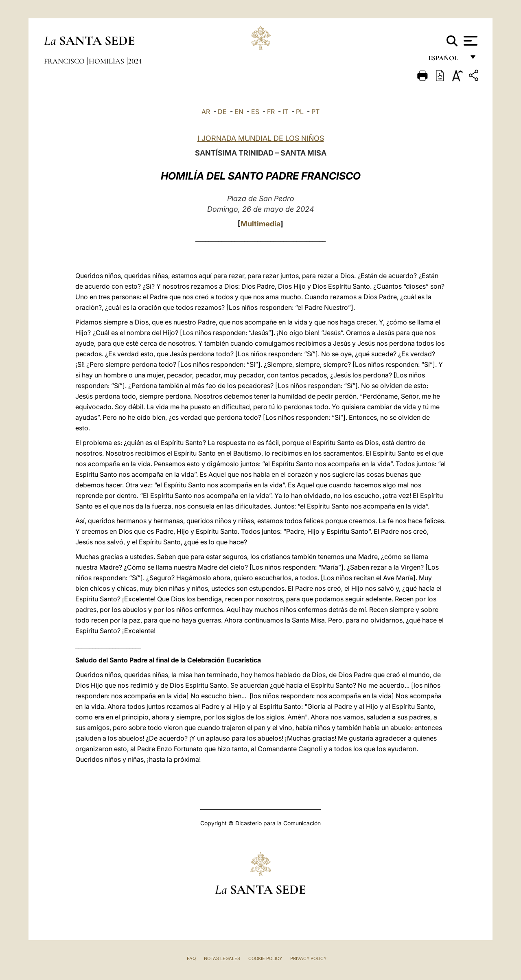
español (446, 60)
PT (315, 112)
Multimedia (260, 224)
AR (206, 112)
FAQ (191, 958)
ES (255, 112)
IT (285, 112)
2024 (135, 61)
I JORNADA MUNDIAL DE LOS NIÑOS (261, 138)
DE (222, 112)
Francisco (65, 61)
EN (239, 112)
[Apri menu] (470, 41)
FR (271, 112)
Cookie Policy (265, 958)
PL (300, 112)
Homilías (107, 61)
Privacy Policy (308, 958)
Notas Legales (222, 958)
